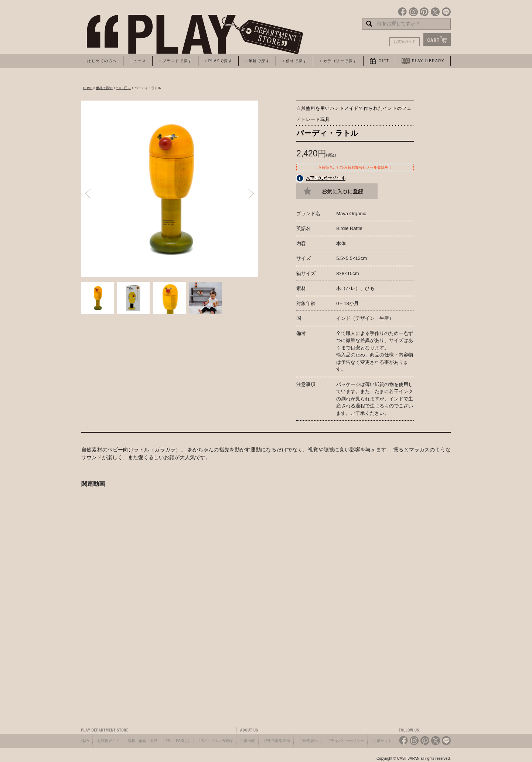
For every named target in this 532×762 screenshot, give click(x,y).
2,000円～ (124, 88)
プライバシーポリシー (345, 741)
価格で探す (104, 88)
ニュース (138, 61)
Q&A (85, 741)
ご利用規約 (308, 741)
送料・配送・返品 (143, 741)
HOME (88, 88)
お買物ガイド (405, 42)
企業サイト (382, 741)
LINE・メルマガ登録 (216, 741)
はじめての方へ (102, 61)
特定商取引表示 (277, 741)
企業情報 (248, 741)
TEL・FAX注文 (178, 741)
